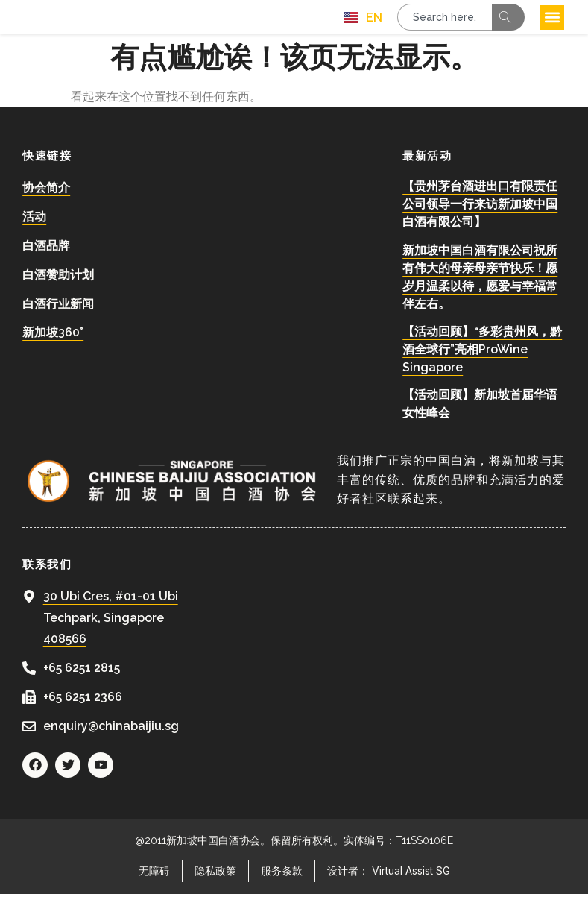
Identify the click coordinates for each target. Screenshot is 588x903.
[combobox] (445, 22)
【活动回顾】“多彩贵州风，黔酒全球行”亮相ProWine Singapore (482, 358)
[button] (552, 22)
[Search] (508, 22)
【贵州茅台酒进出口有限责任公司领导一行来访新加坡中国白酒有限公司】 (480, 214)
